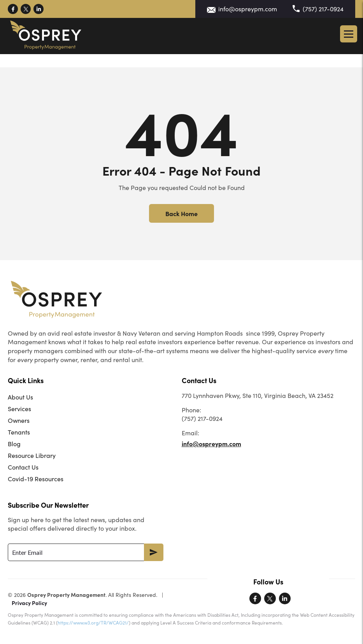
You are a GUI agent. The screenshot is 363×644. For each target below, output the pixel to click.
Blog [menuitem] (14, 444)
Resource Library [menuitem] (32, 455)
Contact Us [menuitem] (23, 467)
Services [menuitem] (19, 409)
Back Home (181, 213)
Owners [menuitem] (19, 420)
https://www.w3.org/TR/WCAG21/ (93, 623)
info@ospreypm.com (248, 9)
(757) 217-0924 (323, 9)
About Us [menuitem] (20, 397)
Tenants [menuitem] (19, 432)
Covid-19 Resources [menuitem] (36, 479)
